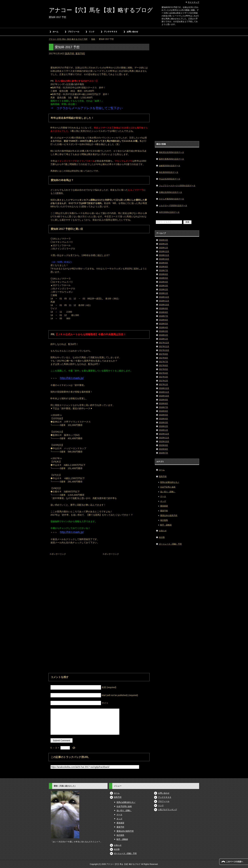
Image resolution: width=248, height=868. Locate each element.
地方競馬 (164, 520)
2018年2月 (163, 335)
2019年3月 (163, 286)
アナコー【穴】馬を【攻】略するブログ (101, 10)
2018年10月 (164, 305)
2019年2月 (163, 289)
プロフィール (74, 32)
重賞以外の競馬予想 (169, 515)
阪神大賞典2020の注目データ (172, 159)
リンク (92, 32)
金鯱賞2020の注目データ (170, 166)
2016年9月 (163, 400)
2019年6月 (163, 274)
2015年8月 (163, 449)
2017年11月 (164, 347)
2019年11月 (164, 255)
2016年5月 (163, 415)
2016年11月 (164, 392)
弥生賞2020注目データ (169, 172)
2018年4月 (163, 327)
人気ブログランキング (167, 810)
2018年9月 (163, 308)
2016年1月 (163, 430)
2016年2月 (163, 426)
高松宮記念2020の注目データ (172, 152)
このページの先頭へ (235, 862)
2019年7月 (163, 270)
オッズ (163, 501)
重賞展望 (164, 506)
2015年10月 (164, 442)
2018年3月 (163, 331)
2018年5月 (163, 324)
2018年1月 (163, 339)
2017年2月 (163, 381)
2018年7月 (163, 316)
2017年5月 (163, 369)
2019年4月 (163, 282)
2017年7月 (163, 362)
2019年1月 (163, 293)
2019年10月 (164, 259)
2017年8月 (163, 358)
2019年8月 (163, 267)
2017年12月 (164, 343)
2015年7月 (163, 453)
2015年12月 (164, 434)
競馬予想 (70, 54)
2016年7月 (163, 407)
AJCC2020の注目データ (169, 212)
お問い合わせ (132, 32)
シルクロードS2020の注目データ (173, 206)
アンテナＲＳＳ (111, 32)
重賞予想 (80, 54)
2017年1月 (163, 385)
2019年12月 (164, 251)
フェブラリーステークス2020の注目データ (177, 186)
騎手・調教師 (166, 525)
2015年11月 (164, 438)
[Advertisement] (73, 576)
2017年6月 (163, 366)
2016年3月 (163, 423)
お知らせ (163, 531)
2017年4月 (163, 373)
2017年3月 (163, 377)
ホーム (56, 32)
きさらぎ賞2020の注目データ (172, 199)
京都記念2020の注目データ (171, 192)
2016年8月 (163, 404)
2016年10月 (164, 396)
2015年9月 (163, 445)
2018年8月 (163, 312)
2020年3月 (163, 240)
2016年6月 (163, 411)
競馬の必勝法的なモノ (170, 482)
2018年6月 (163, 320)
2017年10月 (164, 350)
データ (163, 496)
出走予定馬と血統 (168, 487)
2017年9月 (163, 354)
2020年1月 (163, 248)
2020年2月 (163, 244)
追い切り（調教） (168, 492)
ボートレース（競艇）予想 (170, 544)
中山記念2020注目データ (170, 179)
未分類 (162, 537)
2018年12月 (164, 297)
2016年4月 (163, 419)
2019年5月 (163, 278)
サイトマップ (193, 2)
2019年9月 (163, 263)
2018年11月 (164, 301)
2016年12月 (164, 388)
